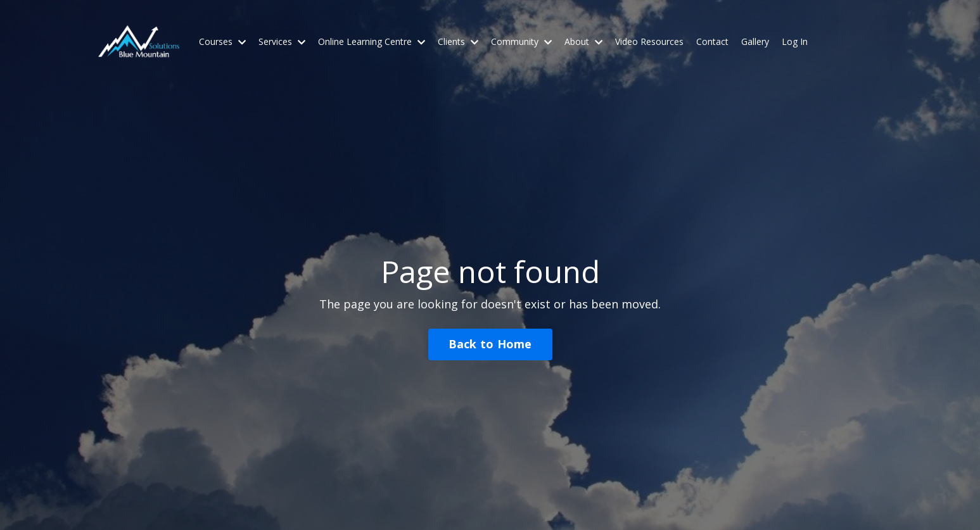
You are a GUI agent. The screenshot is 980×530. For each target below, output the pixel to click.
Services (282, 41)
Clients (458, 41)
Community (521, 41)
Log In (795, 41)
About (583, 41)
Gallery (755, 41)
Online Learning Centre (372, 41)
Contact (712, 41)
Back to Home (490, 344)
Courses (222, 41)
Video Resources (649, 41)
